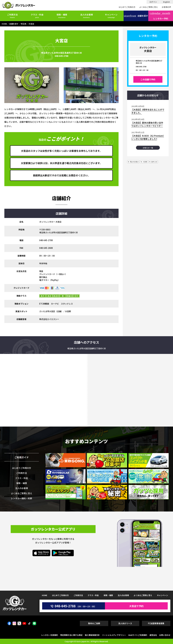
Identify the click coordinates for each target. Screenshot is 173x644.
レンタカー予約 (160, 16)
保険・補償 (62, 16)
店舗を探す (136, 16)
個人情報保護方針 (92, 635)
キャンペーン (111, 16)
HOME (45, 595)
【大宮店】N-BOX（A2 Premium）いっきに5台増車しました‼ (148, 137)
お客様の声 (166, 7)
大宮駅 (145, 162)
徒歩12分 (154, 162)
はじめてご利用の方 (127, 7)
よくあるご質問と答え (149, 7)
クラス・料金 (37, 16)
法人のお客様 (87, 16)
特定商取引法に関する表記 (71, 635)
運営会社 (153, 635)
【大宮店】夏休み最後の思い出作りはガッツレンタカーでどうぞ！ (147, 124)
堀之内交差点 (134, 162)
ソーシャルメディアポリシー (114, 635)
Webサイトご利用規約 (138, 635)
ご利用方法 (12, 16)
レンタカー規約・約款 (22, 498)
